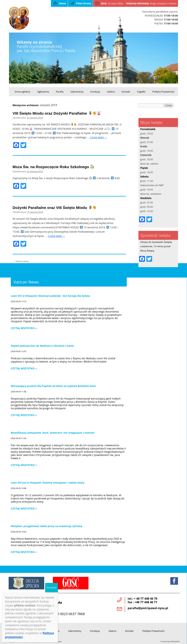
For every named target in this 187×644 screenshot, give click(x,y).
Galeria (111, 92)
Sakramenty (77, 92)
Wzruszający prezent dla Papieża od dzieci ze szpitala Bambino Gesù (53, 386)
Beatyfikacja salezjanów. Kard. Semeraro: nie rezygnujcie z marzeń (53, 433)
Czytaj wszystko (23, 328)
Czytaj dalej (99, 137)
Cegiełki (141, 92)
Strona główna (22, 92)
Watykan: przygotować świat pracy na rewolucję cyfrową (46, 526)
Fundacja (95, 92)
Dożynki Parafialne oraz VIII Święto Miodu (55, 208)
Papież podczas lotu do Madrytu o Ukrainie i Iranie (42, 346)
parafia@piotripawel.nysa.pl (148, 608)
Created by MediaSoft (170, 641)
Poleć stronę (83, 3)
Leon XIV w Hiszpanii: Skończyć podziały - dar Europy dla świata (50, 296)
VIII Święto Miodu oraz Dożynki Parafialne (57, 113)
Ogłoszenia (43, 92)
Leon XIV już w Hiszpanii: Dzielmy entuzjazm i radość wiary (48, 483)
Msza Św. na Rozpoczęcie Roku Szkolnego (53, 167)
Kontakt (126, 92)
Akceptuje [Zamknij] (52, 588)
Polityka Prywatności (163, 92)
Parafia (60, 92)
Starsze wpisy (21, 261)
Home (62, 3)
